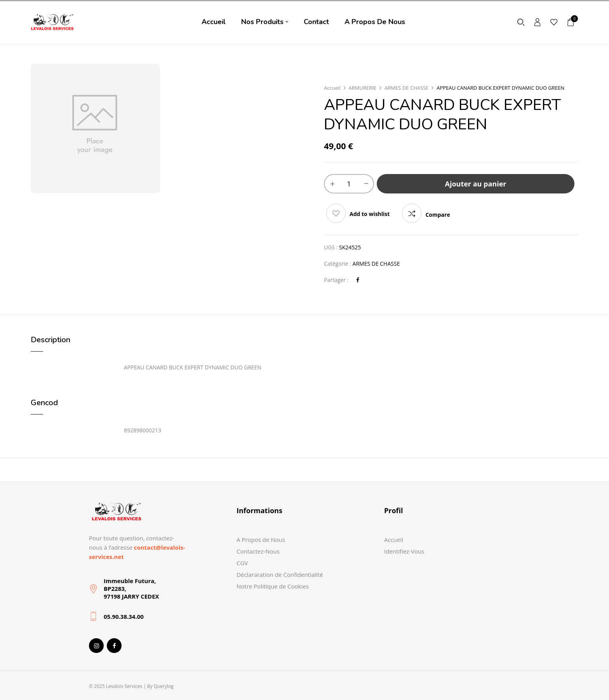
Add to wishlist (370, 214)
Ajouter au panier (476, 184)
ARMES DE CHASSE (406, 88)
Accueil (332, 88)
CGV (242, 563)
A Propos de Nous (261, 540)
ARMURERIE (363, 88)
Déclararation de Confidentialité (280, 575)
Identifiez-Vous (404, 551)
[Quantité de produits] (349, 184)
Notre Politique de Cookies (273, 586)
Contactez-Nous (258, 551)
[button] (571, 22)
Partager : (336, 280)
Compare (438, 215)
